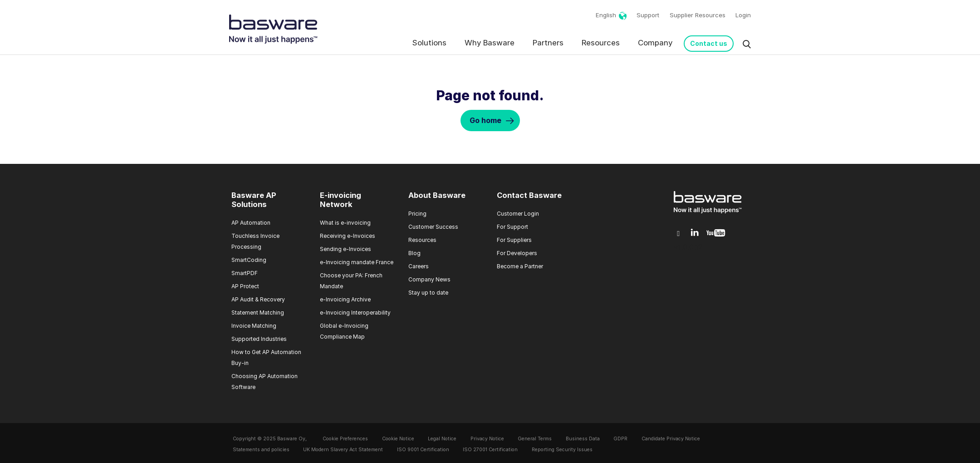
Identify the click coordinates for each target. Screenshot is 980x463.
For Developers (517, 253)
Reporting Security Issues (562, 450)
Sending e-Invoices (345, 249)
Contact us (709, 43)
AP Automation (251, 223)
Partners (548, 43)
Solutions (429, 43)
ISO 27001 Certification (490, 450)
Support (648, 15)
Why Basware (490, 43)
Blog (414, 253)
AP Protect (245, 286)
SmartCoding (249, 260)
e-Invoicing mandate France (357, 262)
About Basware (437, 195)
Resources (601, 43)
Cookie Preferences (345, 439)
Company (655, 43)
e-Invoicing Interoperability (355, 313)
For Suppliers (514, 240)
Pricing (417, 214)
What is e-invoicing (345, 223)
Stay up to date (428, 293)
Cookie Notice (398, 439)
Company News (429, 279)
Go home (485, 120)
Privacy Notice (487, 439)
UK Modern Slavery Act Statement (343, 450)
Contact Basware (529, 195)
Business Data (583, 439)
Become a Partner (520, 266)
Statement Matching (258, 313)
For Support (512, 227)
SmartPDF (245, 273)
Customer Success (433, 227)
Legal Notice (442, 439)
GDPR (620, 439)
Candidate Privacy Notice (671, 439)
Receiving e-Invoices (348, 236)
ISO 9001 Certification (423, 450)
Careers (419, 266)
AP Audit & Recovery (258, 299)
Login (743, 15)
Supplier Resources (698, 15)
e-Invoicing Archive (345, 299)
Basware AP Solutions (254, 200)
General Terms (535, 439)
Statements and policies (261, 450)
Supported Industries (259, 339)
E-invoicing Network (341, 200)
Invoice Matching (254, 326)
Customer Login (518, 214)
